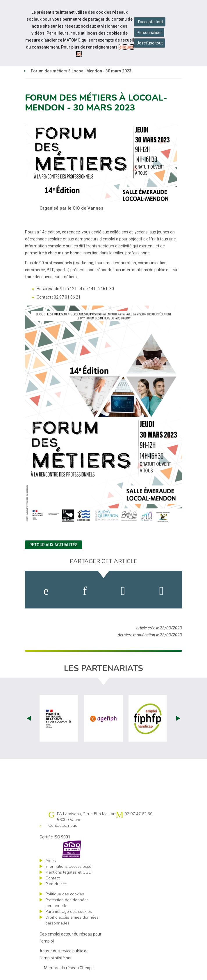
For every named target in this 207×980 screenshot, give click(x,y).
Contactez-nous (63, 825)
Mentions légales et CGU (68, 872)
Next (178, 718)
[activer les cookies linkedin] (85, 591)
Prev (29, 718)
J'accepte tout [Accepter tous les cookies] (150, 22)
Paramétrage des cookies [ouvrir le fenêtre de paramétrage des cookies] (69, 912)
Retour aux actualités (53, 545)
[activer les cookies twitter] (123, 591)
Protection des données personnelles (67, 903)
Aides (51, 861)
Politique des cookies (65, 894)
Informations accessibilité (68, 866)
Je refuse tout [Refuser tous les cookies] (150, 43)
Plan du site (56, 884)
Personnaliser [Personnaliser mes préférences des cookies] (149, 33)
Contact (52, 878)
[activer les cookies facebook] (46, 591)
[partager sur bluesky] (162, 591)
